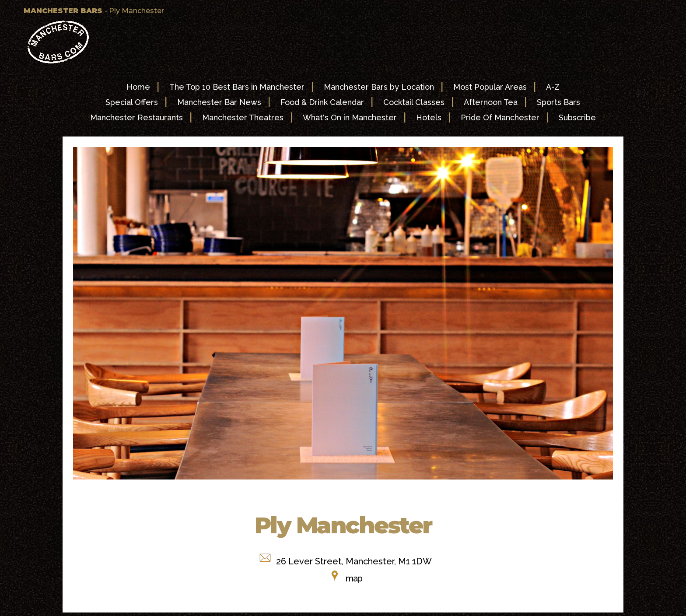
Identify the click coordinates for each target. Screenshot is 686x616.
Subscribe (577, 117)
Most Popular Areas (490, 87)
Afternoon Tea (491, 102)
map (354, 578)
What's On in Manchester (350, 117)
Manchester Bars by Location (379, 87)
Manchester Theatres (243, 117)
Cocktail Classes (414, 102)
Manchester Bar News (219, 102)
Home (138, 87)
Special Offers (132, 102)
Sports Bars (558, 102)
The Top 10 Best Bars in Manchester (237, 87)
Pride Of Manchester (500, 117)
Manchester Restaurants (136, 117)
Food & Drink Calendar (322, 102)
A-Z (553, 87)
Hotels (429, 117)
